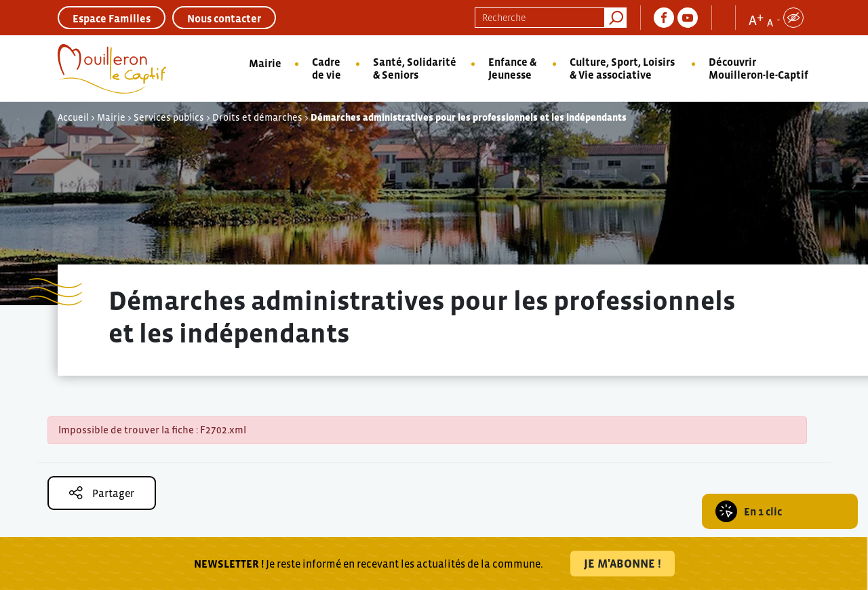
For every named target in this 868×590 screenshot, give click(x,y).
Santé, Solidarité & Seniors (415, 68)
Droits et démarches (257, 117)
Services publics (169, 117)
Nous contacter (224, 18)
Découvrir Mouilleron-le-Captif (758, 68)
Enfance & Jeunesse (512, 68)
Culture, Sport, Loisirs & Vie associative (622, 68)
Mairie (265, 63)
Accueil (73, 117)
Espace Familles (112, 18)
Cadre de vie (327, 68)
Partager (102, 493)
